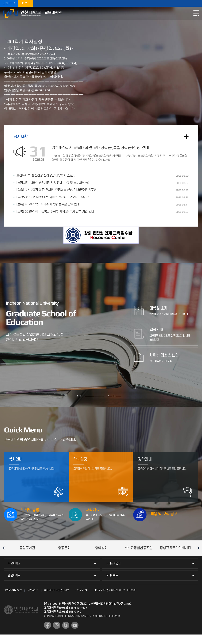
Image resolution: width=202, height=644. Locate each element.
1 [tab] (90, 396)
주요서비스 (14, 564)
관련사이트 (14, 576)
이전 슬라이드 (110, 396)
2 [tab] (99, 396)
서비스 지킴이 (114, 564)
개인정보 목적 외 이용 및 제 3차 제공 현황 (115, 590)
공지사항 (21, 137)
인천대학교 (9, 3)
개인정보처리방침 (13, 590)
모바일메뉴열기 (196, 13)
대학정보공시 (81, 590)
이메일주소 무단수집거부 (57, 590)
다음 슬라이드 (118, 396)
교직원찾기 (33, 590)
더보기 (186, 137)
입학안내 (25, 3)
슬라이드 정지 (114, 396)
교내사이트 (112, 576)
